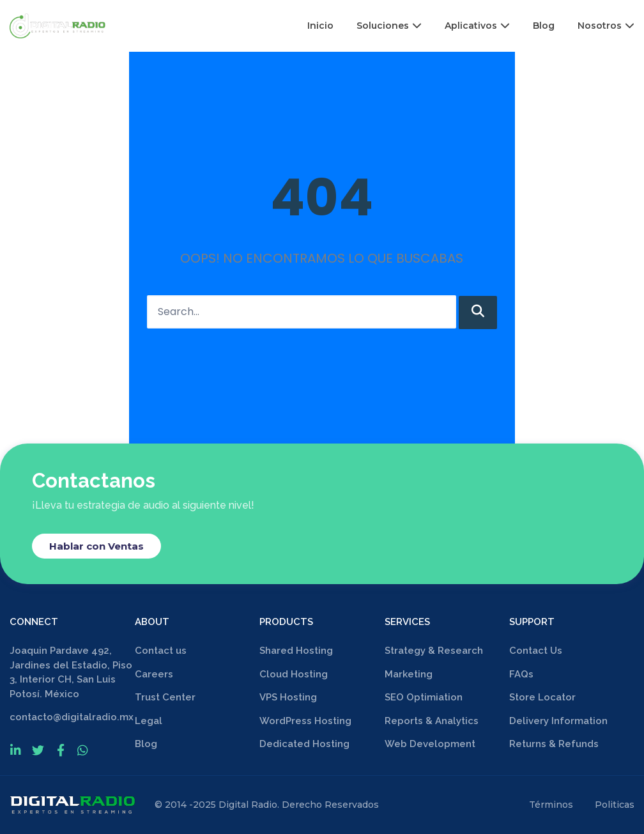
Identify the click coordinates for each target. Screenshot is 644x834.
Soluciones (389, 26)
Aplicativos (477, 26)
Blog (544, 26)
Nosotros (606, 26)
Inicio (320, 26)
